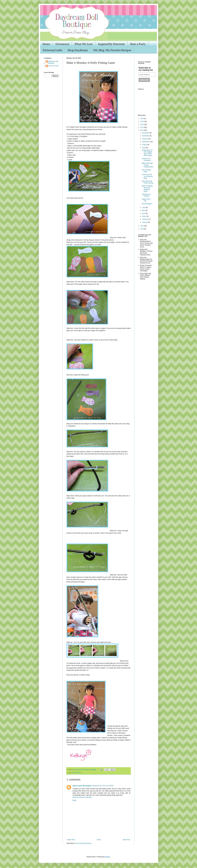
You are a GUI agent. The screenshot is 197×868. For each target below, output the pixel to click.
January (145, 222)
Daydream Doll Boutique (53, 62)
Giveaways (62, 44)
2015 (142, 121)
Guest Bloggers (147, 204)
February (145, 219)
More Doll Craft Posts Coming (147, 182)
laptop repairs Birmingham (82, 786)
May (144, 210)
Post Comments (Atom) (83, 843)
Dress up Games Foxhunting (82, 797)
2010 (142, 229)
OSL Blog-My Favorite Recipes (112, 50)
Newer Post (71, 840)
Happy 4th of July (146, 200)
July (144, 148)
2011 (142, 226)
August (145, 145)
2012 (142, 130)
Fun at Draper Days (146, 171)
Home (46, 44)
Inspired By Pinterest (111, 44)
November (146, 136)
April (144, 213)
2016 (142, 119)
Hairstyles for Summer (146, 195)
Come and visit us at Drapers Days (147, 176)
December (146, 133)
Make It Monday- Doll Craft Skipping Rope (147, 189)
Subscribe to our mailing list (146, 69)
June (144, 207)
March (145, 216)
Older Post (126, 840)
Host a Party (138, 44)
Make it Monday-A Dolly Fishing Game (147, 165)
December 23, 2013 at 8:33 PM (103, 786)
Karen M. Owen (53, 66)
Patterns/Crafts (53, 50)
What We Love (84, 44)
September (146, 142)
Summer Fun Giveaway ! (146, 159)
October (145, 139)
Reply (74, 800)
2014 (142, 124)
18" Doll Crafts (77, 773)
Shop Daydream (78, 50)
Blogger (107, 857)
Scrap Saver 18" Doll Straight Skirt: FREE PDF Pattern (147, 153)
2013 (142, 127)
